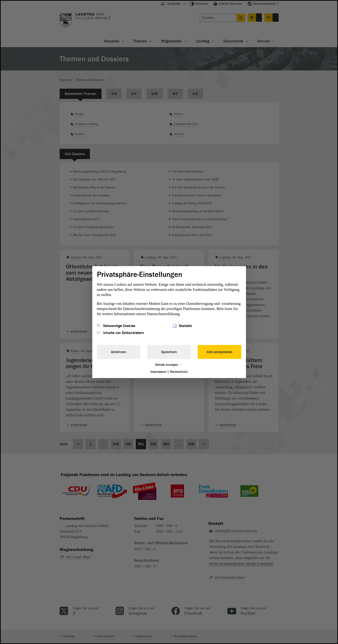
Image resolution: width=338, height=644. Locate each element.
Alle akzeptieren (220, 352)
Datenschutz (179, 372)
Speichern (169, 352)
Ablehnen (119, 352)
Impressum (158, 372)
